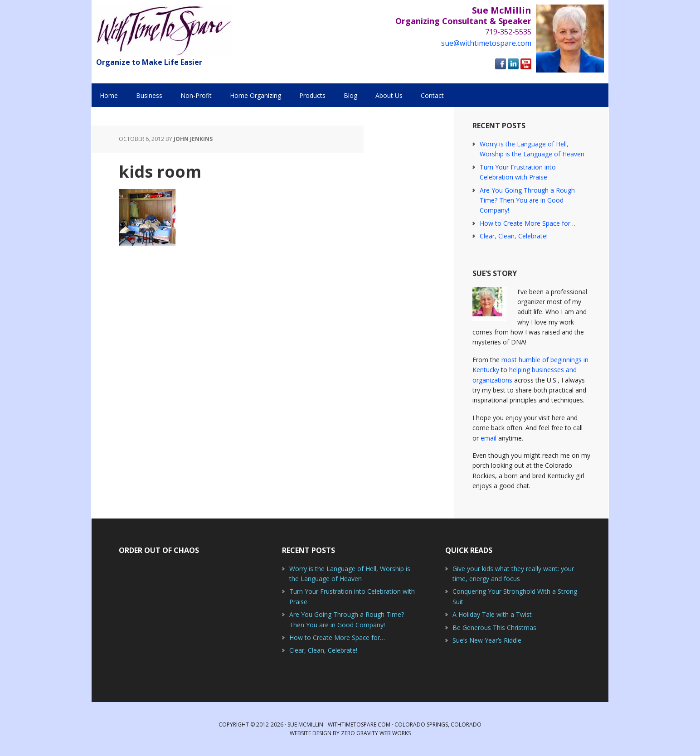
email (489, 438)
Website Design (311, 733)
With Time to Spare (164, 31)
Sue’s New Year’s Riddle (487, 640)
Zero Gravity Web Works (376, 733)
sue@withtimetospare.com (486, 43)
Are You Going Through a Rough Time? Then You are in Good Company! (527, 200)
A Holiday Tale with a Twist (492, 614)
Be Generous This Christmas (494, 628)
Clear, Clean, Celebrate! (514, 236)
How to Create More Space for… (527, 223)
